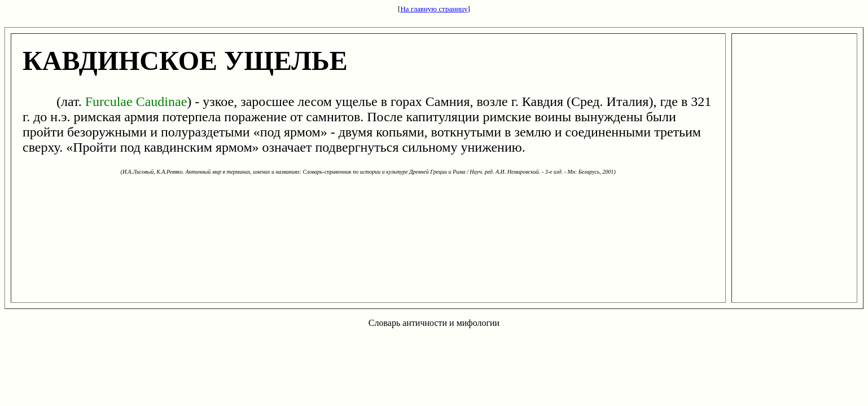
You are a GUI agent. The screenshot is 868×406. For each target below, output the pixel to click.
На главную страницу (434, 9)
